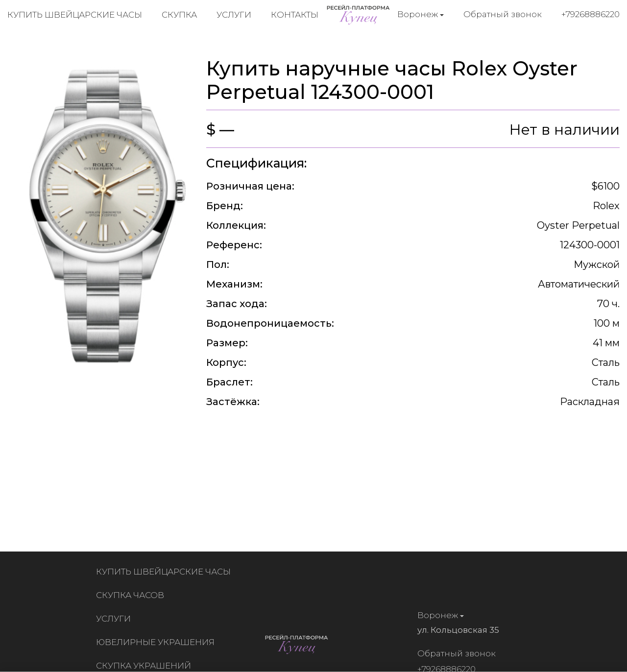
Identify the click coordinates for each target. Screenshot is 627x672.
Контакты (295, 15)
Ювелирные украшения (157, 642)
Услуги (234, 15)
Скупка (179, 15)
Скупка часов (132, 595)
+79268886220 (591, 14)
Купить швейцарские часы (75, 15)
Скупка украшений (145, 666)
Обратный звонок (503, 14)
